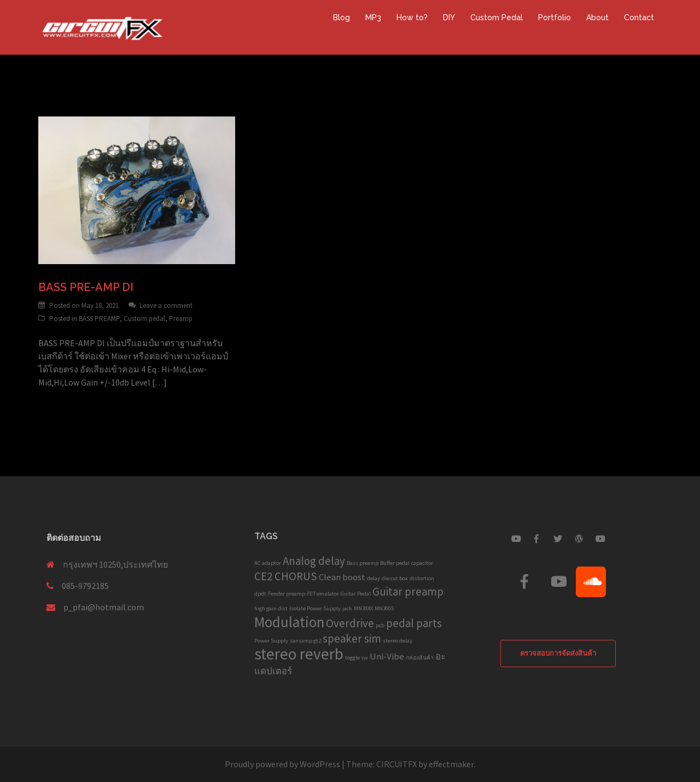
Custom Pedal (497, 17)
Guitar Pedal (356, 594)
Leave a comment (166, 305)
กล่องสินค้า (420, 658)
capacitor (422, 563)
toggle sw (357, 658)
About (597, 17)
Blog (342, 17)
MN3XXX (363, 608)
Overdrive (350, 623)
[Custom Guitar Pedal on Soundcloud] (591, 582)
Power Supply (271, 641)
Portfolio (555, 17)
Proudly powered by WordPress (282, 764)
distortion (422, 578)
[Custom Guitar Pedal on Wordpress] (579, 539)
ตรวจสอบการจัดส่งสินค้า (558, 653)
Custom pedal (144, 319)
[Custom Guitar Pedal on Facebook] (536, 539)
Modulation (289, 622)
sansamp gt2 (305, 641)
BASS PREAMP (99, 319)
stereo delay (398, 641)
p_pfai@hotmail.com (104, 607)
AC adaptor (268, 563)
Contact (639, 17)
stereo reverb (299, 654)
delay (374, 578)
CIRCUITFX (396, 764)
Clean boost (342, 577)
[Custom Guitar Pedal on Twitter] (558, 539)
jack (347, 608)
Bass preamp (363, 563)
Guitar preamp (408, 591)
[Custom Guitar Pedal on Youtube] (516, 539)
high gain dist (271, 608)
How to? (412, 17)
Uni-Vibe (387, 656)
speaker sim (352, 638)
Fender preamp (287, 594)
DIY (449, 17)
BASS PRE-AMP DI (86, 287)
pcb (380, 625)
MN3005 (384, 608)
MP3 (373, 17)
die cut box (395, 578)
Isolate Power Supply (315, 608)
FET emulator (323, 594)
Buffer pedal (395, 563)
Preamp (181, 319)
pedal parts (414, 623)
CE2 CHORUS (286, 576)
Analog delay (314, 561)
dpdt (260, 594)
